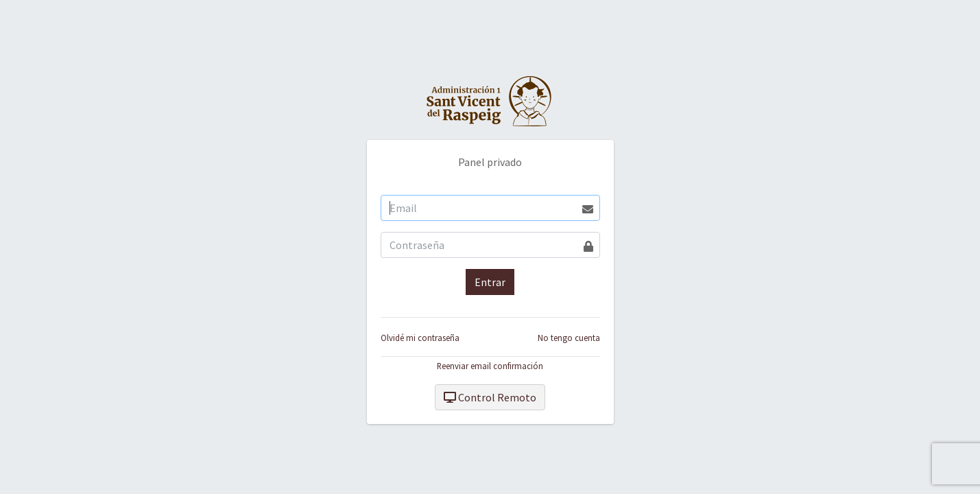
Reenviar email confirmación (490, 366)
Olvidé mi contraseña (420, 338)
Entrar (490, 282)
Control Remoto (490, 397)
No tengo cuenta (569, 338)
